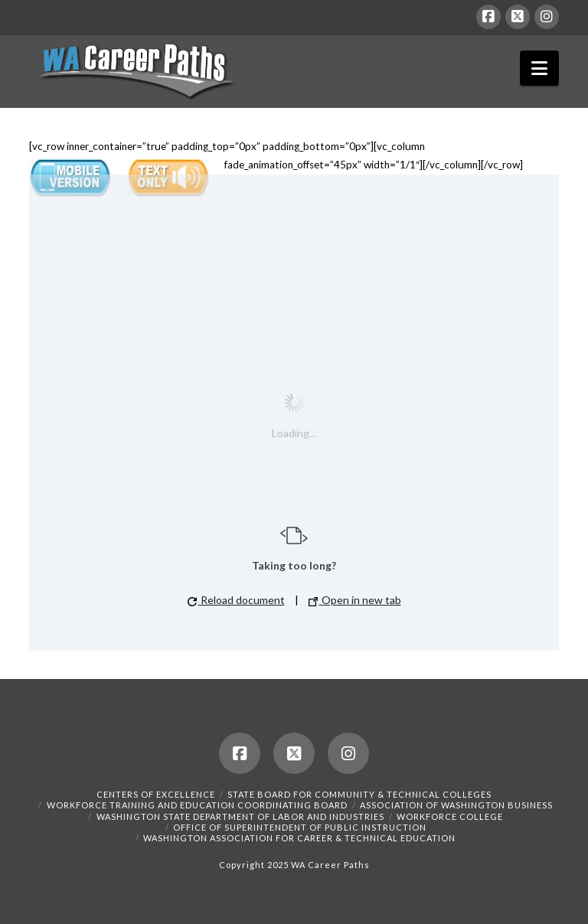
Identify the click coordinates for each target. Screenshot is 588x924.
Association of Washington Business (456, 805)
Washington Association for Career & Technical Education (299, 838)
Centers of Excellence (156, 794)
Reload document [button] (236, 600)
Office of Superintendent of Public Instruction (300, 827)
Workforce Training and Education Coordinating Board (197, 805)
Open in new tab (355, 600)
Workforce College (450, 816)
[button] (539, 68)
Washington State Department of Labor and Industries (240, 816)
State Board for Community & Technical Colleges (359, 794)
